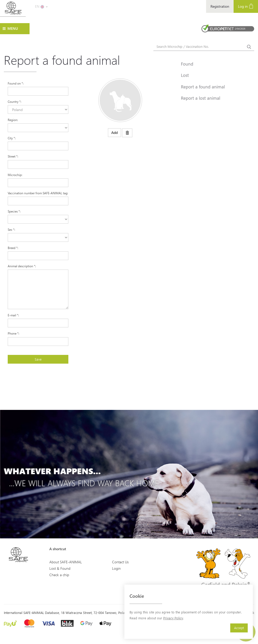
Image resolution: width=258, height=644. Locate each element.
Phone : (13, 333)
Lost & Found (60, 568)
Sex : (11, 229)
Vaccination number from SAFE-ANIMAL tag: (38, 193)
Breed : (13, 248)
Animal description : (22, 266)
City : (12, 138)
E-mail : (13, 315)
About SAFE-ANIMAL (66, 562)
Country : (15, 102)
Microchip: (15, 175)
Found (187, 64)
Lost (185, 75)
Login (116, 568)
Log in (246, 6)
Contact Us (120, 562)
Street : (13, 156)
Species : (14, 211)
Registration (220, 6)
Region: (13, 120)
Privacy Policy (173, 618)
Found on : (16, 83)
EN (41, 6)
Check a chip (59, 575)
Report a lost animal (201, 98)
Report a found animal (203, 87)
